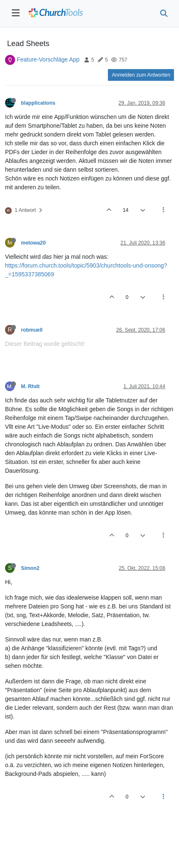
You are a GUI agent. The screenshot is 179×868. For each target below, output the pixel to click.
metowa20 (33, 243)
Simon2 (30, 568)
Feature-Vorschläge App (48, 59)
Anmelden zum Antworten (141, 75)
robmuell (32, 330)
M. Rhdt (30, 386)
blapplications (38, 103)
